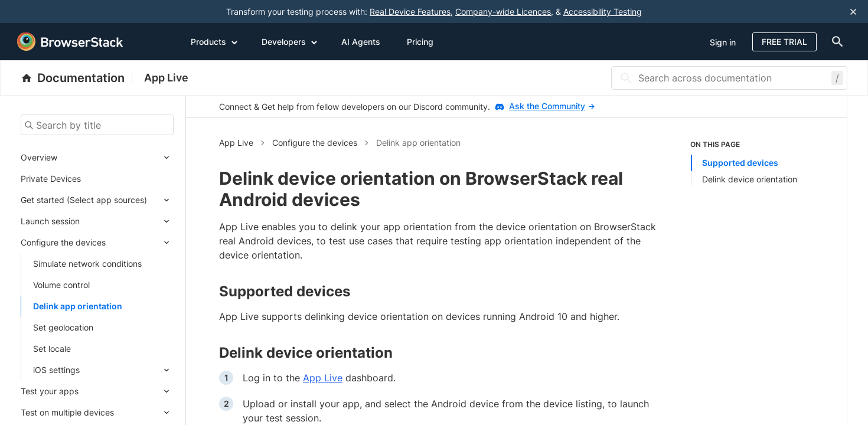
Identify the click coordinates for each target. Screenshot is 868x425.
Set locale (52, 349)
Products (214, 41)
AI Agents (361, 42)
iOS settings (56, 370)
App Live (166, 78)
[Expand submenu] (115, 158)
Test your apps (50, 391)
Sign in (723, 42)
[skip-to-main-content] (48, 12)
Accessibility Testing (603, 12)
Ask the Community (552, 106)
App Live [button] (236, 143)
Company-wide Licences (503, 12)
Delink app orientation (78, 306)
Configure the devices (63, 242)
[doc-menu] (835, 42)
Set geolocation (63, 327)
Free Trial (784, 42)
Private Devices (51, 179)
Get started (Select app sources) (84, 200)
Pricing (420, 42)
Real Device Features (410, 12)
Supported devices (740, 163)
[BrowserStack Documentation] (76, 78)
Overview (39, 157)
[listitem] (752, 162)
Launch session (50, 221)
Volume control (61, 285)
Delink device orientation (750, 179)
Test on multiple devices (67, 412)
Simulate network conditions (87, 264)
